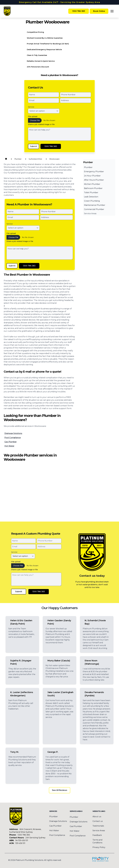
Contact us (98, 821)
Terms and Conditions (97, 841)
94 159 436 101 (22, 840)
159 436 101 (20, 843)
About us (97, 817)
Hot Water (9, 446)
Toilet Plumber (91, 193)
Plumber (88, 167)
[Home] (7, 11)
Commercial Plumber (94, 209)
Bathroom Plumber (93, 188)
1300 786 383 (24, 835)
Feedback (97, 835)
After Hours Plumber (94, 180)
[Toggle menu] (112, 11)
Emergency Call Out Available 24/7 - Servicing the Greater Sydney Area (59, 2)
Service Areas (90, 214)
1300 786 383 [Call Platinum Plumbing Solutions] (79, 11)
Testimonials (98, 826)
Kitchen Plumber (92, 184)
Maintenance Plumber (95, 205)
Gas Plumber (11, 442)
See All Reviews (60, 790)
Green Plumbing (92, 201)
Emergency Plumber (94, 172)
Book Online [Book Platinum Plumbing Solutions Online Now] (99, 11)
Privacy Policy (99, 847)
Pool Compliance (13, 438)
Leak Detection (91, 197)
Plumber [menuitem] (54, 817)
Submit (34, 146)
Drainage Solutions (13, 433)
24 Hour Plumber (92, 176)
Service (31, 107)
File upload (33, 116)
